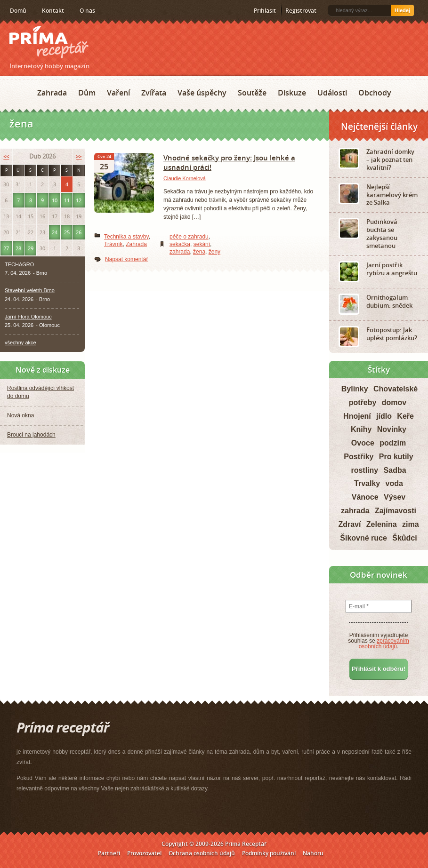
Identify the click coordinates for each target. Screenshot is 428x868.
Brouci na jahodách (31, 435)
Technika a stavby (126, 237)
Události (332, 93)
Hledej (402, 10)
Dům (87, 93)
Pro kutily (396, 457)
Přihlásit (265, 11)
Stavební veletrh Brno (30, 290)
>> (79, 156)
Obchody (375, 93)
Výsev (395, 497)
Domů (18, 11)
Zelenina (382, 524)
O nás (87, 11)
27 (6, 248)
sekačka (180, 244)
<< (6, 156)
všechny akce (20, 342)
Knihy (361, 429)
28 (18, 248)
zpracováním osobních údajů (384, 644)
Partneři (109, 853)
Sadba (395, 470)
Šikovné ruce (363, 538)
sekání (202, 244)
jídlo (384, 416)
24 (55, 232)
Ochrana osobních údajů (202, 853)
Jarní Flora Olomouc (28, 317)
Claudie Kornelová (185, 178)
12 (79, 200)
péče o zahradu (189, 237)
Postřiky (359, 457)
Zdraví (349, 524)
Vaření (118, 93)
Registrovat (301, 11)
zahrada (180, 252)
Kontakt (53, 11)
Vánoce (365, 497)
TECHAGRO (19, 264)
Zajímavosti (396, 511)
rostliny (364, 470)
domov (394, 402)
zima (411, 524)
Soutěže (252, 93)
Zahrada (52, 93)
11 (67, 200)
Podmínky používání (269, 853)
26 (79, 232)
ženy (214, 252)
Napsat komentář (126, 259)
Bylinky (355, 389)
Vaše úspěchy (202, 93)
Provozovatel (144, 853)
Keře (405, 416)
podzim (393, 443)
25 (67, 232)
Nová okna (20, 415)
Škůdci (404, 538)
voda (394, 483)
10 (55, 200)
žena (199, 252)
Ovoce (363, 443)
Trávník (113, 244)
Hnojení (357, 416)
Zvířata (154, 93)
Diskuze (292, 93)
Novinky (392, 429)
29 (31, 248)
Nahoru (313, 853)
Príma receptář (49, 42)
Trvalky (367, 483)
